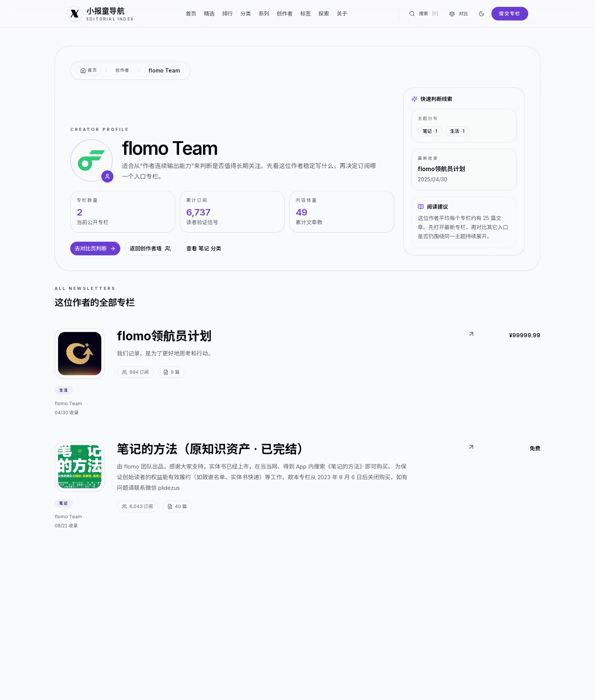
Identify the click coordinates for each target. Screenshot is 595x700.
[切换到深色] (482, 14)
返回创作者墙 (150, 248)
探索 (324, 13)
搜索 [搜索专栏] (424, 14)
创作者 (285, 13)
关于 (342, 13)
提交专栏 (510, 13)
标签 (305, 13)
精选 (209, 13)
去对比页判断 (95, 248)
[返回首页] (89, 71)
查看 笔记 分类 (204, 248)
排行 (227, 13)
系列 (264, 13)
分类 (246, 13)
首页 (191, 13)
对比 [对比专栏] (458, 14)
